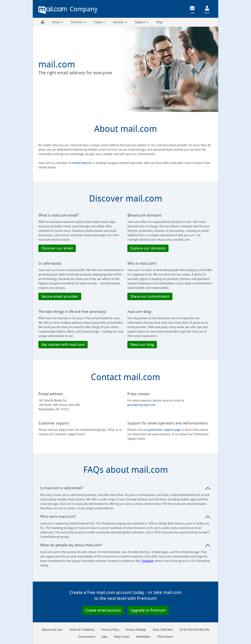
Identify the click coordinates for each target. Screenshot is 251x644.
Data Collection (163, 630)
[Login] (192, 8)
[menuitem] (42, 22)
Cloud (100, 22)
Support (142, 22)
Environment (87, 637)
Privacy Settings (136, 630)
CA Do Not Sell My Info (194, 630)
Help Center (122, 637)
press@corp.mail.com (141, 405)
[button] (57, 248)
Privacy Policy (110, 630)
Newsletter (143, 637)
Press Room (165, 637)
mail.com (53, 10)
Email (58, 22)
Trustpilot (147, 561)
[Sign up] (207, 8)
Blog (159, 22)
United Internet (82, 163)
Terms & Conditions (82, 630)
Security (120, 22)
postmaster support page (164, 430)
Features (79, 22)
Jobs (104, 637)
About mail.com (52, 630)
